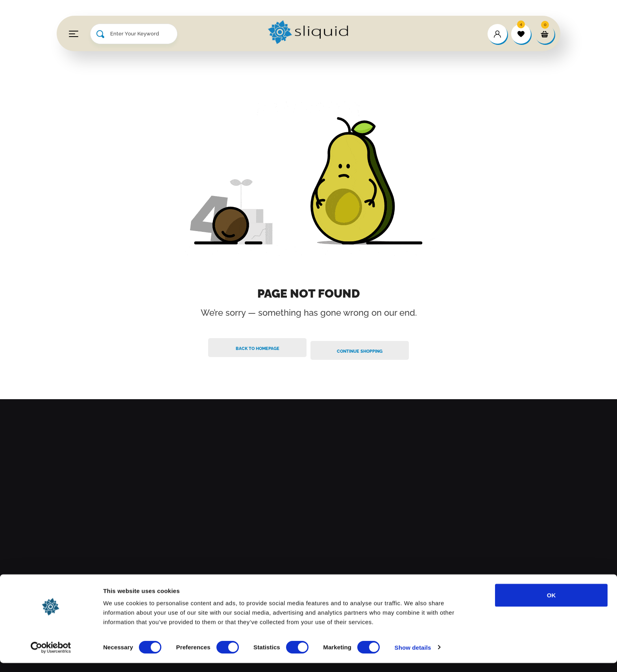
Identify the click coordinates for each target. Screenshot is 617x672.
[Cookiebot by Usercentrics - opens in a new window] (51, 657)
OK (551, 604)
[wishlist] (521, 34)
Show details (413, 656)
